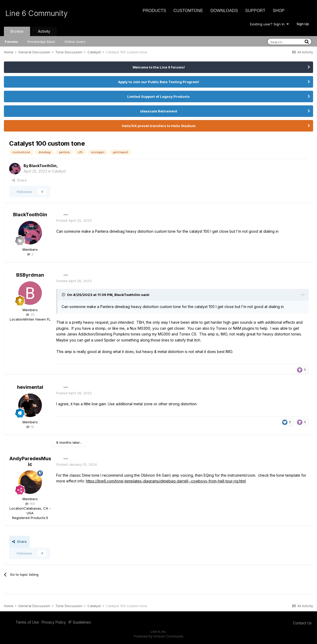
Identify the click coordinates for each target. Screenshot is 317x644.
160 (30, 504)
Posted (74, 220)
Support (255, 11)
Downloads (224, 11)
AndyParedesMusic (30, 461)
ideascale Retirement (159, 111)
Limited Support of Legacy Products (158, 96)
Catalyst (59, 171)
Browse (17, 31)
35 (30, 315)
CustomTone (188, 11)
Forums (11, 42)
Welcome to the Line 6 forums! (159, 67)
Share (19, 180)
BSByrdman (30, 275)
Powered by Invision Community (159, 636)
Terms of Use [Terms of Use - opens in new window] (27, 622)
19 (30, 427)
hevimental (30, 387)
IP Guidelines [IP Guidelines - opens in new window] (80, 622)
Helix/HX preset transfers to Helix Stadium (159, 126)
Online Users (75, 42)
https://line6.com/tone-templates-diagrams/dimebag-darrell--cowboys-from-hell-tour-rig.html (166, 481)
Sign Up (303, 24)
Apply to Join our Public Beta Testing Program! (158, 82)
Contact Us (302, 623)
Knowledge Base (41, 42)
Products (154, 11)
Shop (279, 11)
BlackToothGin (43, 166)
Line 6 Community (37, 13)
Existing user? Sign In (269, 24)
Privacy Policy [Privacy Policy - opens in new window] (54, 622)
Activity (44, 31)
